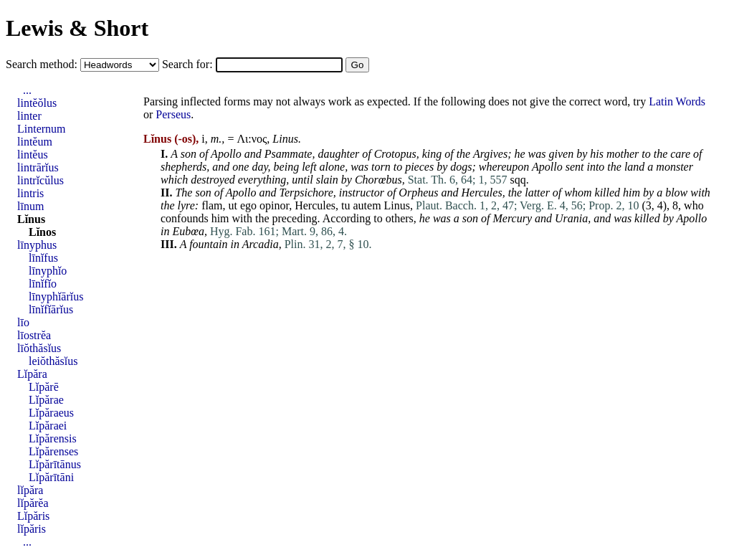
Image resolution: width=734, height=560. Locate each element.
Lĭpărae (46, 400)
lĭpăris (32, 529)
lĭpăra (30, 490)
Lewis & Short (77, 28)
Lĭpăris (33, 516)
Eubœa (188, 231)
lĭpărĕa (33, 503)
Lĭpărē (44, 387)
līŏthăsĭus (39, 348)
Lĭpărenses (53, 451)
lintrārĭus (38, 167)
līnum (30, 206)
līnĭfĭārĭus (51, 309)
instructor (362, 193)
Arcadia (261, 244)
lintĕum (35, 142)
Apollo (226, 154)
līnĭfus (43, 258)
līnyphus (37, 245)
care (680, 154)
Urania (571, 218)
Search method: (43, 64)
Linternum (42, 129)
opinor (274, 205)
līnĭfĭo (43, 284)
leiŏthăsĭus (53, 361)
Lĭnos (42, 232)
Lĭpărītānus (55, 464)
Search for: (189, 64)
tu (345, 205)
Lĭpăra (32, 374)
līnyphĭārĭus (56, 296)
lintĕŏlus (37, 103)
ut (232, 205)
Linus (285, 139)
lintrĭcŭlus (40, 180)
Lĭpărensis (53, 438)
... (27, 90)
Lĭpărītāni (51, 477)
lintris (30, 193)
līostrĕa (34, 335)
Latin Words (677, 101)
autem (367, 205)
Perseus (173, 114)
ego (248, 205)
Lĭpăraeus (51, 413)
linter (29, 116)
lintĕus (33, 155)
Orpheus (418, 193)
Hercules (481, 193)
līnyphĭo (48, 271)
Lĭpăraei (48, 426)
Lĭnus (31, 219)
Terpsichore (306, 193)
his (597, 154)
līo (23, 322)
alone (333, 167)
